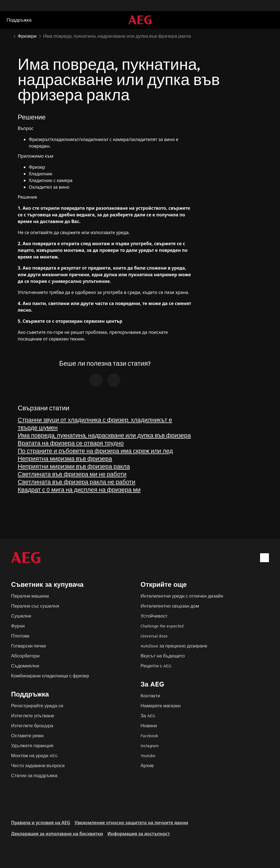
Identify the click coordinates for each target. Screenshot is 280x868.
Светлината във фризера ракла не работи (77, 482)
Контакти (150, 696)
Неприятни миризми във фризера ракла (74, 466)
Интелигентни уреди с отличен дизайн (182, 596)
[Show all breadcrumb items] (9, 35)
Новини (149, 725)
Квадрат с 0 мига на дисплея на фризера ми (79, 489)
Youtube (148, 755)
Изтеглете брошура (32, 725)
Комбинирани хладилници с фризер (50, 676)
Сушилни (21, 616)
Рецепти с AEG (156, 666)
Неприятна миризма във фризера (65, 458)
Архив (147, 765)
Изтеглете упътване (33, 715)
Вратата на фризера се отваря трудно (71, 443)
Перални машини (30, 596)
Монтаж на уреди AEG (34, 755)
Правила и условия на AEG (41, 823)
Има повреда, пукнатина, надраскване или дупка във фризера (104, 435)
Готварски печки (28, 646)
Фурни (18, 626)
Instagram (150, 745)
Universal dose (154, 636)
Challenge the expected (162, 626)
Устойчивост (154, 616)
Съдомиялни (25, 666)
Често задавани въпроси (38, 765)
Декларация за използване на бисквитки (57, 834)
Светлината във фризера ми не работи (72, 474)
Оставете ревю (27, 735)
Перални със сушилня (35, 606)
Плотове (20, 636)
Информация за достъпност (139, 834)
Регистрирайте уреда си (37, 706)
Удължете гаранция (32, 745)
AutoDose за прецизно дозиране (174, 646)
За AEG (148, 715)
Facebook (149, 735)
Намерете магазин (161, 706)
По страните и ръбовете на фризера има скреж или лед (95, 451)
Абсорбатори (25, 656)
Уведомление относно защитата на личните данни (131, 823)
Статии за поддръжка (34, 775)
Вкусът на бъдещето (163, 656)
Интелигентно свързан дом (170, 606)
